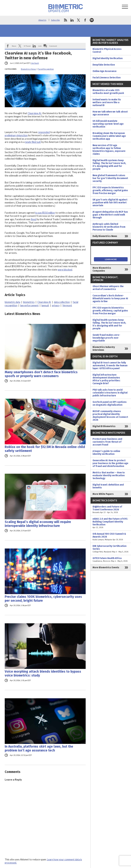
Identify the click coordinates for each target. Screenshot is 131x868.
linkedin (72, 20)
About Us (42, 20)
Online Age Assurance (105, 71)
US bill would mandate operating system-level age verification (108, 124)
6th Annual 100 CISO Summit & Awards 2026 (111, 537)
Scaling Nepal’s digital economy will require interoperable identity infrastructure (38, 524)
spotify (92, 20)
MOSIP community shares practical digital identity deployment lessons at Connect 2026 (110, 416)
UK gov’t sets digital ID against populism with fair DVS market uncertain (110, 203)
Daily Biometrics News (105, 236)
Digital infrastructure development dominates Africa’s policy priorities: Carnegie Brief (106, 379)
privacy (56, 305)
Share (14, 46)
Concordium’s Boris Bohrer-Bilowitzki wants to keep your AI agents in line (110, 298)
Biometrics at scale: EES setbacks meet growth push (108, 92)
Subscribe (55, 20)
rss (65, 20)
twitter (79, 20)
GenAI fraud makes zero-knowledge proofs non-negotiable (106, 338)
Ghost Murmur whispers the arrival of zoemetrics (108, 288)
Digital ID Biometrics (104, 426)
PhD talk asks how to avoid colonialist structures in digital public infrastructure (110, 393)
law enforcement (29, 305)
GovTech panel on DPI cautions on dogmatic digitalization (110, 403)
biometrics (29, 302)
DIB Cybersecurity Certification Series (111, 549)
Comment (53, 46)
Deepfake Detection (104, 65)
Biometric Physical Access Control (107, 50)
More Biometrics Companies (102, 269)
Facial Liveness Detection (107, 78)
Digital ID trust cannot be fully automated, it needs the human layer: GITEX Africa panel (110, 366)
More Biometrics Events (106, 567)
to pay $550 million (45, 213)
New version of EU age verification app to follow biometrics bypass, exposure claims (109, 150)
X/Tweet (27, 46)
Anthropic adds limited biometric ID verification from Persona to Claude (109, 227)
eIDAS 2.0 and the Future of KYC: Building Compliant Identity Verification (111, 523)
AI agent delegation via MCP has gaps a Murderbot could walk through (110, 215)
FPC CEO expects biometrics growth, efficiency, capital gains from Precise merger (110, 190)
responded (44, 132)
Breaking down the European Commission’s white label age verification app (109, 136)
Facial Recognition (46, 69)
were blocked (65, 270)
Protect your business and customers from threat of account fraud (107, 442)
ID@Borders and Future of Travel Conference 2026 (111, 510)
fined (34, 219)
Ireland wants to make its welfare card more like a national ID (107, 102)
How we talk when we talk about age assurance (110, 113)
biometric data (12, 302)
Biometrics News (28, 69)
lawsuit (45, 305)
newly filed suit (33, 142)
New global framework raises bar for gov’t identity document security (110, 178)
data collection (62, 302)
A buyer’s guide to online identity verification (106, 453)
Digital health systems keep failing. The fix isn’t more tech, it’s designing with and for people (109, 165)
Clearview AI (34, 113)
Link (40, 46)
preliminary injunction (16, 135)
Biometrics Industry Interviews (104, 349)
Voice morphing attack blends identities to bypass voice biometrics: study (43, 673)
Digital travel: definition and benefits (108, 486)
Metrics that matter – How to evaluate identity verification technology (109, 475)
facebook (85, 20)
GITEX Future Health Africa (111, 560)
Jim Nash (35, 63)
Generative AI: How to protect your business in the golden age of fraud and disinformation (110, 463)
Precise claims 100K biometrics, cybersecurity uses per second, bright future (43, 599)
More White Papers (103, 494)
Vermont (67, 305)
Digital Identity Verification (108, 58)
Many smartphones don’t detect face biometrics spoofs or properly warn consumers (41, 374)
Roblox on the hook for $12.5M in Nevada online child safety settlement (45, 449)
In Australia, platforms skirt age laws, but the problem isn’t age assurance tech (39, 748)
